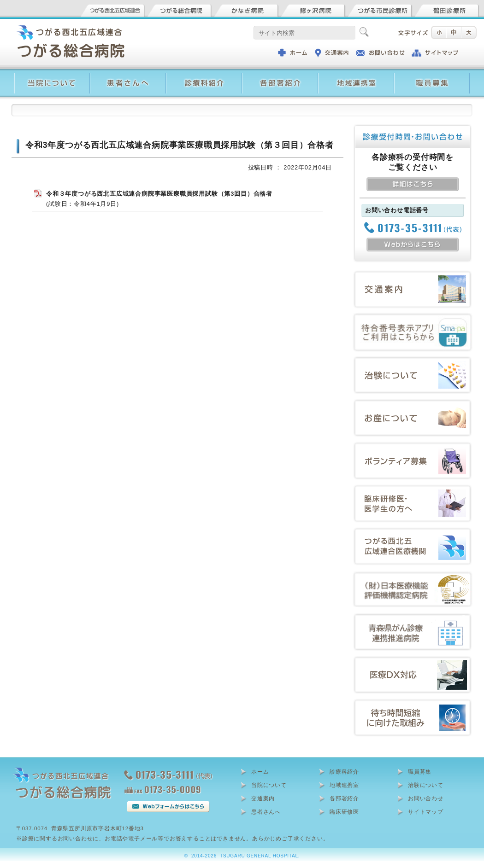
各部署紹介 (344, 798)
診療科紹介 (344, 772)
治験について (426, 785)
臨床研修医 (344, 812)
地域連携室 (344, 785)
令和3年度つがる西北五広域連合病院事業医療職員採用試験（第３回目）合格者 (180, 145)
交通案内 (263, 798)
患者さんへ (266, 812)
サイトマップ (426, 812)
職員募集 (420, 772)
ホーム (260, 772)
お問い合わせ (426, 798)
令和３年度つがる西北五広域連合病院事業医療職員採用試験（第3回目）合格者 (159, 194)
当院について (269, 785)
